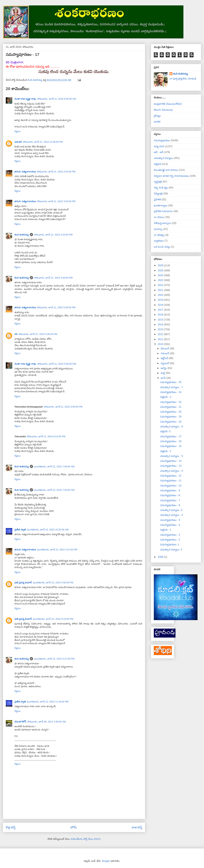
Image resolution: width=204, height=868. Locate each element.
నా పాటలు (159, 217)
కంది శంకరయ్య (22, 235)
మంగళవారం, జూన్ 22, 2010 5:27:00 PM (54, 659)
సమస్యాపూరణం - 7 (170, 500)
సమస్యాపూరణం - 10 (171, 486)
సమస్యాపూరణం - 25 (171, 382)
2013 (161, 329)
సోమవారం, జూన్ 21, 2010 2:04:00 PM (56, 172)
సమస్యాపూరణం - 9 (170, 490)
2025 (161, 270)
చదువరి (18, 142)
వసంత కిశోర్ (20, 722)
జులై (163, 373)
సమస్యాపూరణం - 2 (170, 540)
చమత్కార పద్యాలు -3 (171, 510)
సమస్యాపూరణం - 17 (171, 436)
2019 (161, 300)
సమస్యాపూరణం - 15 (171, 446)
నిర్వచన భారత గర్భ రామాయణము (171, 176)
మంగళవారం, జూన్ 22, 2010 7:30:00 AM (54, 490)
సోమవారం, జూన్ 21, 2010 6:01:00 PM (46, 436)
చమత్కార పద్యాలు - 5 (172, 456)
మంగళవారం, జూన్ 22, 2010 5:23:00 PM (53, 619)
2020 (161, 295)
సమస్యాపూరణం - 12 (171, 476)
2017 (161, 310)
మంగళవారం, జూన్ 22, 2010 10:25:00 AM (48, 530)
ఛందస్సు (158, 229)
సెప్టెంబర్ (165, 363)
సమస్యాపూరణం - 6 (170, 505)
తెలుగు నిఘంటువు (163, 110)
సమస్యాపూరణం (162, 140)
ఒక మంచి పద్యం (162, 247)
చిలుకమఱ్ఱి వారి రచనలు (166, 170)
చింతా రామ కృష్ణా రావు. (25, 99)
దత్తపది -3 (165, 431)
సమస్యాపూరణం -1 (170, 544)
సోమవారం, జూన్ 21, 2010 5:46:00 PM (38, 334)
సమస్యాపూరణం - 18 (171, 422)
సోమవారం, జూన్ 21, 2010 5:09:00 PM (56, 307)
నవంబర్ (165, 353)
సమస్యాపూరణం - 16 (171, 441)
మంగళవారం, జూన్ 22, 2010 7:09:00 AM (54, 467)
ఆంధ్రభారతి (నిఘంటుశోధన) (168, 104)
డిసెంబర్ (165, 348)
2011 (161, 339)
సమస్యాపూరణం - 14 (171, 461)
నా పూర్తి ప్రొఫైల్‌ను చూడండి (183, 79)
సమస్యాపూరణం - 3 (170, 535)
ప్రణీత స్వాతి (20, 530)
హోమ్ (74, 827)
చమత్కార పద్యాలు (163, 158)
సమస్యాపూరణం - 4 (170, 525)
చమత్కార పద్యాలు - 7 (172, 387)
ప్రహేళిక (157, 199)
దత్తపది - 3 (166, 397)
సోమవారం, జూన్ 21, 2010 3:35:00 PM (53, 278)
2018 (161, 305)
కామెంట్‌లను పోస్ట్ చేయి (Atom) (86, 839)
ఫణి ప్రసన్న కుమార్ (23, 583)
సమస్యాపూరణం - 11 (171, 480)
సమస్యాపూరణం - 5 (170, 520)
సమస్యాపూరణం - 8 (170, 495)
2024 (161, 275)
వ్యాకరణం (159, 241)
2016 (161, 315)
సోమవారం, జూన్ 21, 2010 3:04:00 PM (56, 201)
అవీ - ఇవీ (159, 152)
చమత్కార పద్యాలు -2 (171, 549)
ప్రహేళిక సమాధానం (163, 211)
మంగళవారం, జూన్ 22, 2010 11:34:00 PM (48, 702)
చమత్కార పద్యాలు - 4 (172, 471)
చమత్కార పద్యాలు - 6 (172, 426)
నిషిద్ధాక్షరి (158, 193)
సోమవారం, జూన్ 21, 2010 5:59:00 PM (57, 364)
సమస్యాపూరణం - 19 (171, 417)
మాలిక (157, 122)
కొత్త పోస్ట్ (11, 827)
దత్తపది (158, 164)
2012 (161, 334)
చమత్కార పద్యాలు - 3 (172, 515)
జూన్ (163, 378)
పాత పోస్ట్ (137, 827)
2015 (161, 320)
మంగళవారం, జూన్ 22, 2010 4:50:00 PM (53, 583)
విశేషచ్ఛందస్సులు (162, 223)
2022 (161, 285)
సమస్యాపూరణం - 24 (171, 392)
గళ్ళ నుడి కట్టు (161, 188)
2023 (161, 280)
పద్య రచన (159, 146)
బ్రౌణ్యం (157, 116)
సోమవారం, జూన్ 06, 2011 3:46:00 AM (47, 722)
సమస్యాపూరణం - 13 (171, 466)
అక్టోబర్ (165, 358)
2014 (161, 324)
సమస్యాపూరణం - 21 (171, 407)
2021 (161, 290)
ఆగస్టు (164, 368)
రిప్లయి (18, 131)
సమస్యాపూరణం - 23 (171, 402)
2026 (161, 265)
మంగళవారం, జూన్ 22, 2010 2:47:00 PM (57, 550)
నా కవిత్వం (159, 235)
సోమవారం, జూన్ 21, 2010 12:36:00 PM (43, 142)
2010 (161, 344)
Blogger (106, 861)
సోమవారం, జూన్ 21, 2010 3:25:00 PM (53, 235)
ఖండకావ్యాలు (161, 205)
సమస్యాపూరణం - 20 (171, 412)
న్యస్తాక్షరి (158, 182)
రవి (16, 334)
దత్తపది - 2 (166, 451)
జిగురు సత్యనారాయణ (25, 172)
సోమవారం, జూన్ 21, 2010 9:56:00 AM (57, 99)
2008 (161, 557)
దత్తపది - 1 (166, 530)
